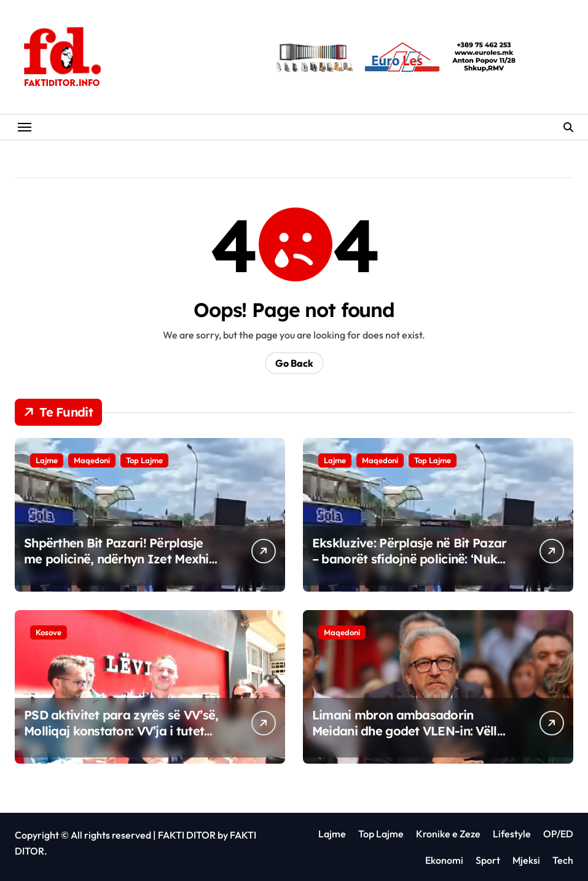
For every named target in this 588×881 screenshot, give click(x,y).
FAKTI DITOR (187, 835)
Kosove (49, 632)
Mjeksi (526, 860)
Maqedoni (92, 460)
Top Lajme (144, 460)
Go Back (294, 363)
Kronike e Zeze (448, 834)
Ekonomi (444, 860)
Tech (563, 860)
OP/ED (558, 834)
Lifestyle (512, 834)
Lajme (47, 460)
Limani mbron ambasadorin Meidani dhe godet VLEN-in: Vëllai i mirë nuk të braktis (410, 731)
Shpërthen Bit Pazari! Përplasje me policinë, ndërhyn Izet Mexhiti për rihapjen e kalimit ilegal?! (120, 559)
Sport (488, 860)
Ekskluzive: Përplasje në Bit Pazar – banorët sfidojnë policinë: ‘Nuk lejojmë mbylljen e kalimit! (410, 559)
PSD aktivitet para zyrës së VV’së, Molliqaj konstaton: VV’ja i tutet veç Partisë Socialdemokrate (121, 731)
